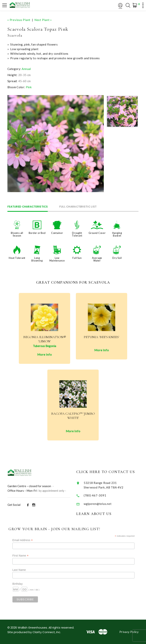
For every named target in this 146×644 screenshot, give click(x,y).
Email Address (29, 540)
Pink (29, 87)
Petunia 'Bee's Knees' (102, 337)
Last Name (25, 570)
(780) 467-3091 (100, 495)
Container (57, 233)
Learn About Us (99, 514)
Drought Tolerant (77, 234)
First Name (27, 556)
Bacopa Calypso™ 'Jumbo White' (73, 416)
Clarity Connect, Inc (46, 632)
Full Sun (77, 258)
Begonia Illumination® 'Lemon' (45, 339)
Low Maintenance (57, 259)
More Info (45, 354)
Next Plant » (43, 20)
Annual (26, 69)
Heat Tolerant (17, 258)
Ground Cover (97, 233)
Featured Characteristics (28, 207)
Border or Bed (37, 233)
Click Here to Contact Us (111, 472)
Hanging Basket (117, 234)
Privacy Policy (129, 632)
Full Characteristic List (78, 207)
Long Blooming (37, 259)
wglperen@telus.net (103, 504)
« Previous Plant (19, 20)
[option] (56, 144)
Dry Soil (117, 258)
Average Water (97, 259)
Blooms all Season (17, 234)
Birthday (24, 584)
